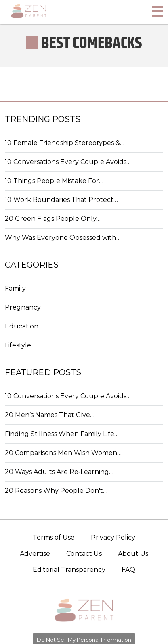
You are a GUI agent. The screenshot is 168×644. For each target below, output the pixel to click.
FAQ (128, 570)
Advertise (35, 554)
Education (22, 326)
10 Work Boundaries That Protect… (61, 200)
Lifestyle (18, 345)
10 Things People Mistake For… (54, 181)
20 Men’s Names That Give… (50, 415)
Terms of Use (54, 537)
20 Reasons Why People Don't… (56, 491)
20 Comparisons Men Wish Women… (63, 453)
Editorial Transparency (69, 570)
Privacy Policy (113, 537)
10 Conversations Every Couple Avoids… (68, 162)
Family (15, 288)
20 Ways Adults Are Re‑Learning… (59, 472)
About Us (133, 554)
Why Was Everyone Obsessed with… (63, 238)
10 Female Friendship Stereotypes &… (65, 143)
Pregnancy (23, 307)
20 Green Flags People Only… (53, 219)
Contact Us (84, 554)
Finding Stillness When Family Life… (62, 434)
